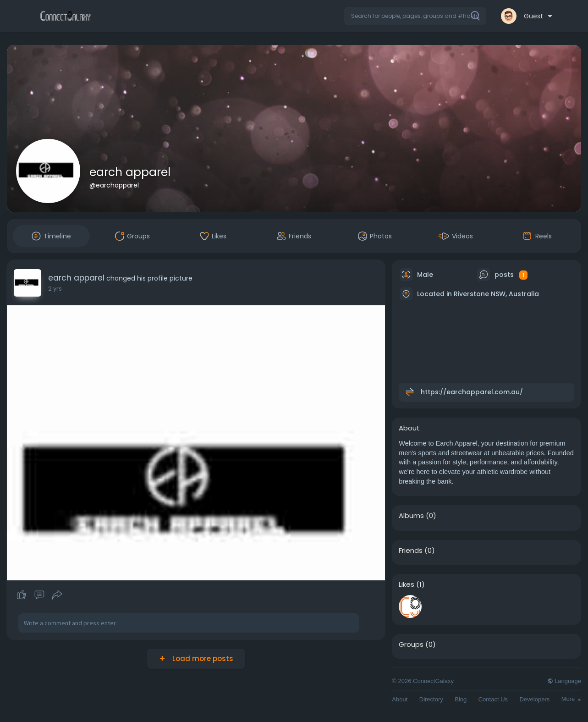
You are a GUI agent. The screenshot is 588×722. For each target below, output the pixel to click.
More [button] (571, 699)
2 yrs (55, 289)
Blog (461, 699)
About (400, 699)
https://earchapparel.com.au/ (472, 392)
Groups (411, 645)
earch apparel (130, 172)
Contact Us (493, 699)
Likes (407, 584)
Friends (411, 551)
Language (564, 681)
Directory (431, 699)
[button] (415, 16)
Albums (411, 516)
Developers (534, 699)
